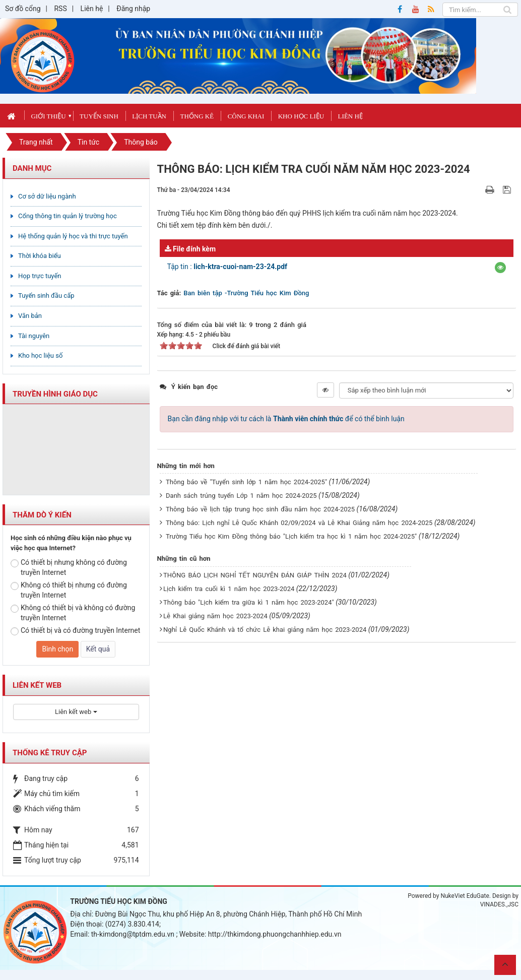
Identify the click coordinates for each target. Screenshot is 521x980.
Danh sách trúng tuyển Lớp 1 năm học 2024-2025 (241, 496)
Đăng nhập (133, 9)
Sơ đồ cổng (23, 9)
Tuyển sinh (99, 116)
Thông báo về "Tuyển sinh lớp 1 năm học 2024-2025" (246, 482)
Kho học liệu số (40, 355)
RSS (60, 9)
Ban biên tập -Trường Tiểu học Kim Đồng (246, 293)
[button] (500, 268)
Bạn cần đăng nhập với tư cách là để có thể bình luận (286, 419)
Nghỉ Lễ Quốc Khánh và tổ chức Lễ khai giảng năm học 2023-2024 (265, 630)
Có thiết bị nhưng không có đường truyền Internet (69, 567)
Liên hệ (92, 9)
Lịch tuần (149, 116)
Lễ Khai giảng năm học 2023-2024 (215, 616)
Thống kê (197, 116)
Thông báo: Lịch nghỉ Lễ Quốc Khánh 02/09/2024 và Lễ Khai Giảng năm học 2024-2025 (299, 523)
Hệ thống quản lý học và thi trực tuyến (73, 236)
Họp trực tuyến (40, 276)
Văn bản (30, 316)
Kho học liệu (301, 116)
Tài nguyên (34, 336)
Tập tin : (227, 267)
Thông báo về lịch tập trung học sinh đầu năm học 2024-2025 (260, 509)
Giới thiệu (48, 116)
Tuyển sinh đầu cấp (46, 296)
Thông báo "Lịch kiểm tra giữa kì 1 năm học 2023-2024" (249, 602)
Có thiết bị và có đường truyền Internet (75, 631)
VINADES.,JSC (499, 904)
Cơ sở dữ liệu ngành (47, 196)
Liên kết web (76, 712)
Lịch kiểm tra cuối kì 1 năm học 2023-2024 (229, 589)
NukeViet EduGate (465, 896)
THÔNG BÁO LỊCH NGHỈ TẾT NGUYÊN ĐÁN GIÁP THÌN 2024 (255, 575)
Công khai (246, 116)
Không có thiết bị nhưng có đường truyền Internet (69, 590)
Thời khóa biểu (40, 256)
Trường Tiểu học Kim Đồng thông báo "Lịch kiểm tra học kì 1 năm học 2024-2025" (291, 536)
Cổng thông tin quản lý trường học (68, 216)
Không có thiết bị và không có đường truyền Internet (73, 613)
